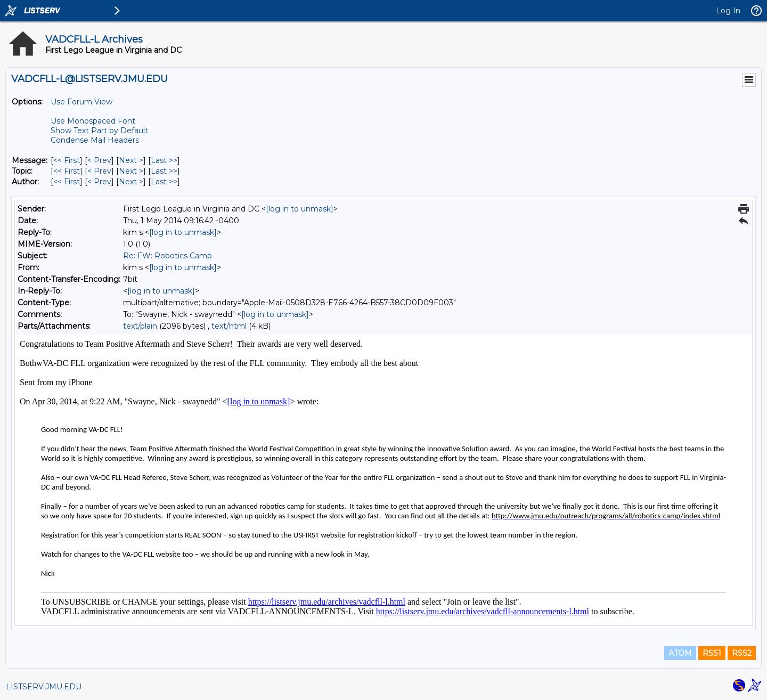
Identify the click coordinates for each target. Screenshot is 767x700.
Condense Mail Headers (95, 140)
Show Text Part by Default (99, 131)
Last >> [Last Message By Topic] (164, 171)
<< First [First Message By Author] (67, 182)
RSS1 (712, 653)
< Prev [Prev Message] (99, 160)
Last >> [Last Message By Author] (164, 182)
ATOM (680, 653)
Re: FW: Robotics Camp (168, 256)
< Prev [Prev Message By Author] (99, 182)
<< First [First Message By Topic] (67, 171)
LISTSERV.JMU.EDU (44, 687)
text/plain (140, 326)
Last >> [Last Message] (164, 160)
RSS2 (742, 653)
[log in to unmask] (300, 209)
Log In (728, 11)
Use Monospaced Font (93, 121)
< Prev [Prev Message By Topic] (99, 171)
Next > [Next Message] (131, 160)
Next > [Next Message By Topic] (131, 171)
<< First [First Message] (67, 160)
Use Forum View (81, 102)
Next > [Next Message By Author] (131, 182)
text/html (229, 326)
